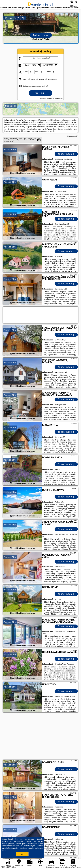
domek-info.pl (40, 4)
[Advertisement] (40, 736)
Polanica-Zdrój (10, 150)
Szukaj (40, 93)
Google (40, 839)
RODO (4, 850)
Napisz (78, 867)
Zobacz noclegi (66, 154)
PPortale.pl (13, 867)
